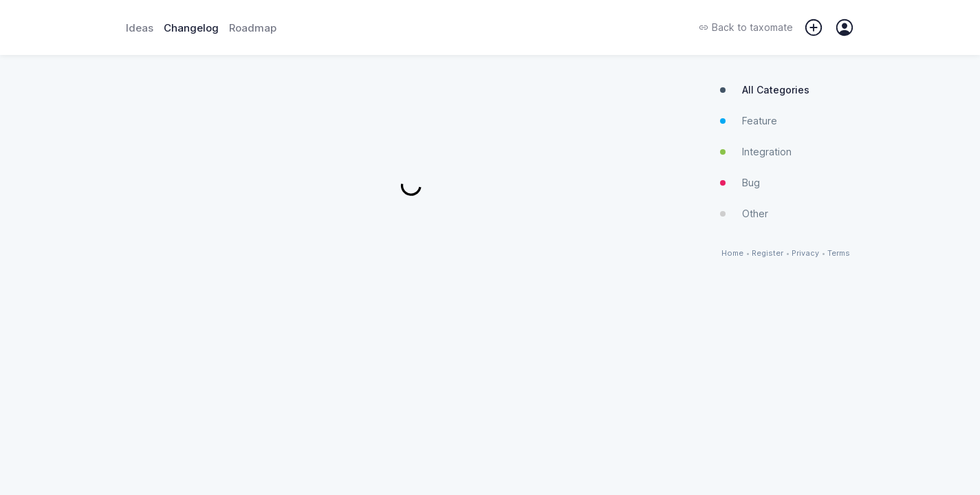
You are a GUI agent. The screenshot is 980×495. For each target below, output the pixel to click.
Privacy (805, 253)
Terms (839, 253)
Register (767, 253)
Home (732, 253)
